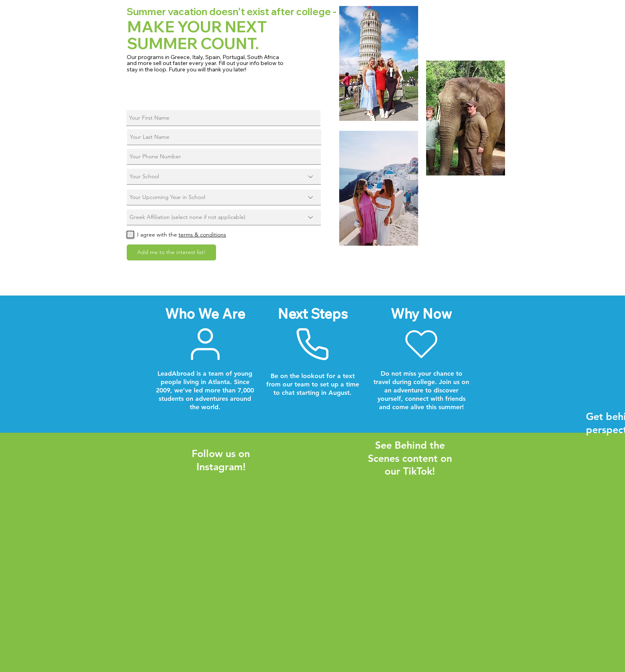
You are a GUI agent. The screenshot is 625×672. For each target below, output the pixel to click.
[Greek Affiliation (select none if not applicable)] (224, 217)
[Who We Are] (205, 344)
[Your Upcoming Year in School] (224, 197)
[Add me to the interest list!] (171, 252)
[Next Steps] (312, 344)
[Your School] (224, 177)
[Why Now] (421, 344)
